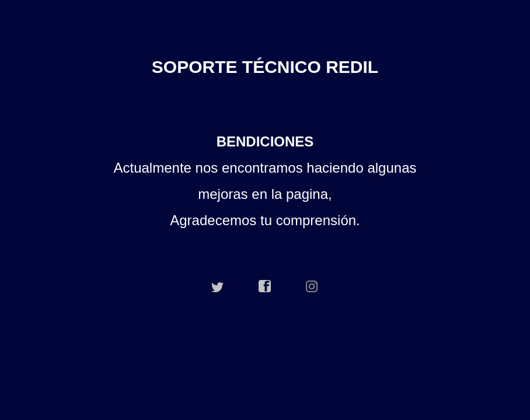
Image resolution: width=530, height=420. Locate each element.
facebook (265, 286)
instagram (312, 286)
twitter (218, 286)
